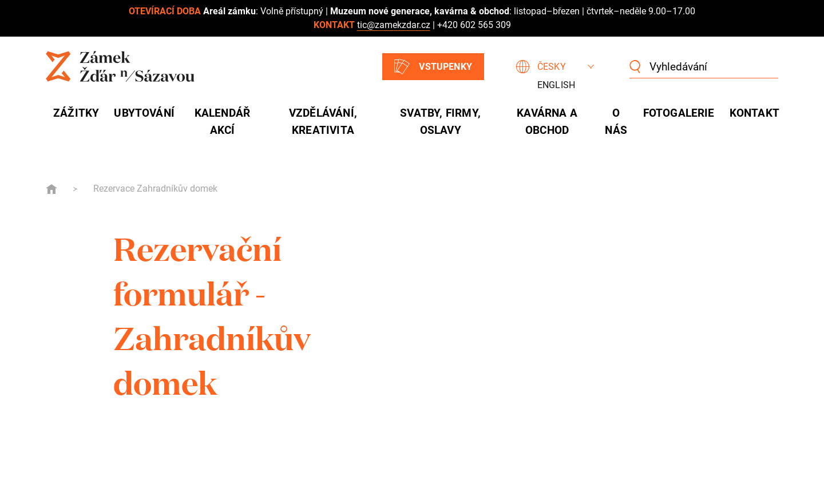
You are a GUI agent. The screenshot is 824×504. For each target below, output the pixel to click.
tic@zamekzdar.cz (394, 25)
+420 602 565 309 (474, 25)
